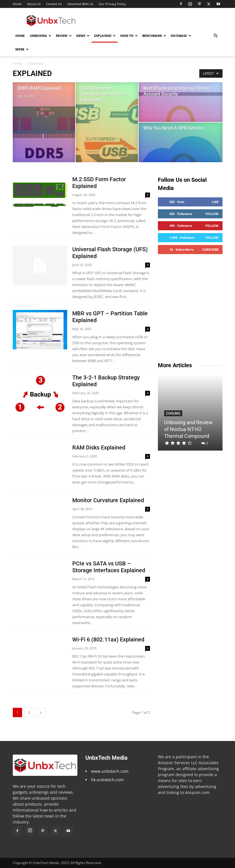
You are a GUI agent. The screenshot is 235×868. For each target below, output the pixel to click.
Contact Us (54, 4)
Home (17, 4)
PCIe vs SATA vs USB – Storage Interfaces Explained (109, 567)
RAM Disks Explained (99, 447)
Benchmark (154, 36)
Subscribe (210, 249)
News (83, 36)
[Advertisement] (156, 20)
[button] (216, 36)
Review (64, 36)
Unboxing (41, 36)
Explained (105, 36)
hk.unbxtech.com (107, 780)
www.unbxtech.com (110, 771)
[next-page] (41, 712)
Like (215, 202)
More (22, 49)
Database (181, 36)
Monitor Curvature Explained (108, 500)
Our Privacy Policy (112, 4)
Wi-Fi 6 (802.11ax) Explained (108, 639)
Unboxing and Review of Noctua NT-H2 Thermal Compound (188, 429)
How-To (129, 36)
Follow (212, 214)
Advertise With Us (80, 4)
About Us (34, 4)
